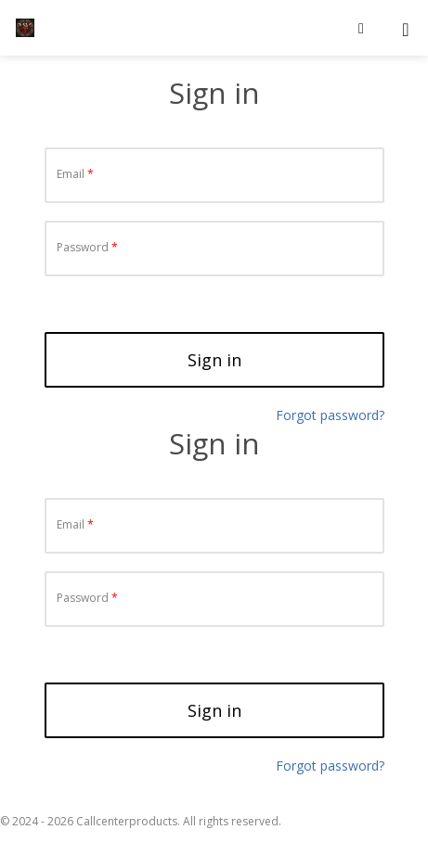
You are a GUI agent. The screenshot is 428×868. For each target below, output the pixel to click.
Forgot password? (330, 766)
